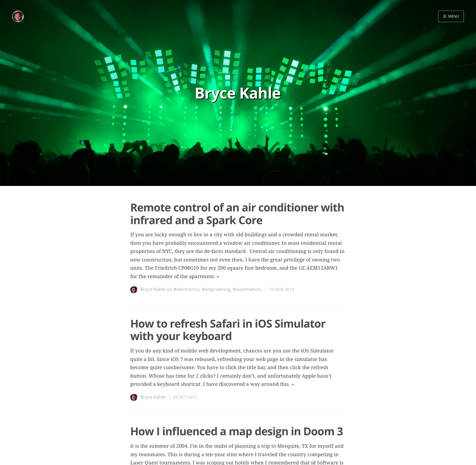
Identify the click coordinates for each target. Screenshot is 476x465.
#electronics (186, 289)
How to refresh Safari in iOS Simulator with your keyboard (228, 330)
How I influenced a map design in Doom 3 (236, 431)
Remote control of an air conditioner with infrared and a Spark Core (237, 214)
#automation (247, 289)
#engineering (216, 289)
